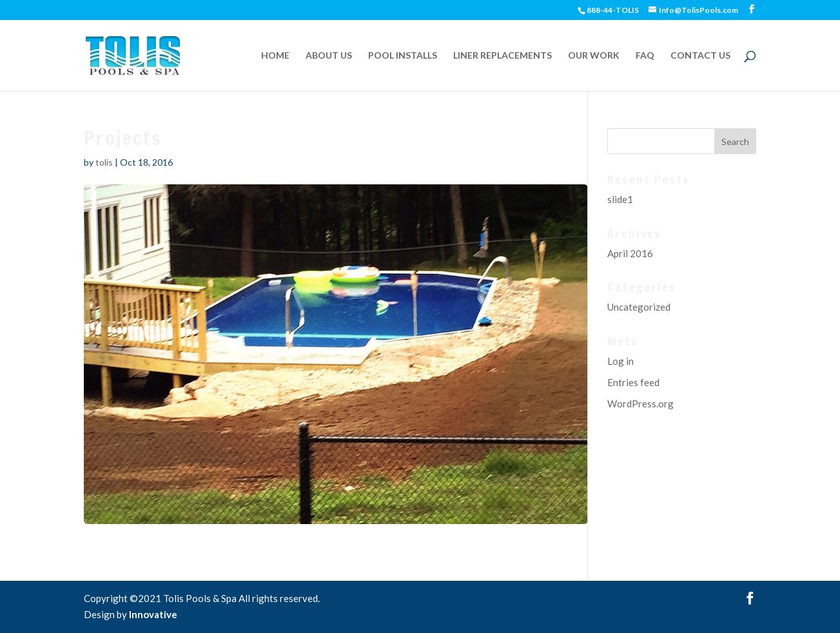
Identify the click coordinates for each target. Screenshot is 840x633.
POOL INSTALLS (403, 56)
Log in (620, 361)
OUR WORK (594, 56)
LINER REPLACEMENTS (503, 56)
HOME (275, 56)
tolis (104, 162)
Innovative (153, 614)
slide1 (620, 199)
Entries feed (633, 382)
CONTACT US (700, 56)
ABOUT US (329, 56)
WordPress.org (640, 404)
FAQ (645, 56)
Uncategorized (639, 307)
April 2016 (630, 253)
